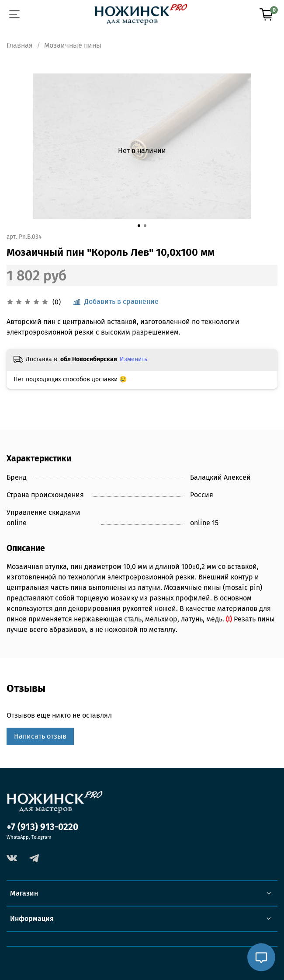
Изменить (133, 359)
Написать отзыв (40, 736)
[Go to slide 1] (139, 226)
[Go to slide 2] (145, 226)
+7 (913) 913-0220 (42, 827)
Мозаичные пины (73, 45)
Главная (20, 45)
